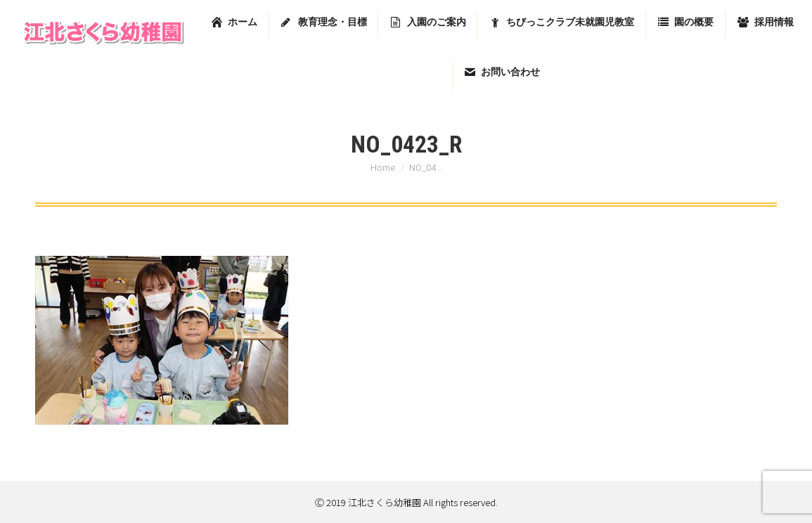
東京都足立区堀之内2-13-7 (628, 15)
